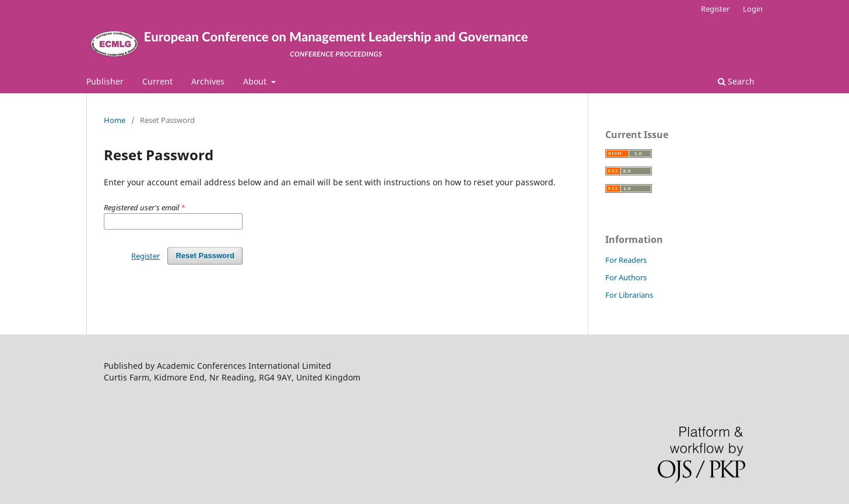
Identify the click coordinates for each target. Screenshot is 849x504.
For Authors (626, 277)
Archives (208, 81)
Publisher (105, 81)
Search (736, 81)
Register (715, 9)
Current (157, 81)
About (256, 81)
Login (753, 9)
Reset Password (205, 255)
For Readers (626, 260)
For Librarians (629, 295)
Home (115, 120)
